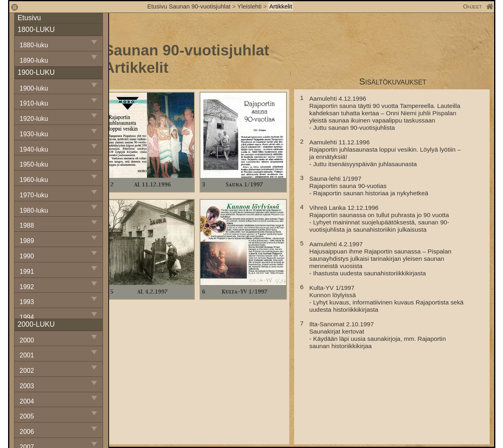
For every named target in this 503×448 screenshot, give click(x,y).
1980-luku (34, 210)
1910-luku (34, 103)
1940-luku (34, 149)
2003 (27, 386)
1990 (27, 256)
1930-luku (34, 134)
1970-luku (34, 195)
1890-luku (34, 60)
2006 (27, 432)
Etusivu (29, 18)
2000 (27, 340)
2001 (27, 355)
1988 (27, 225)
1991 (27, 272)
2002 (27, 371)
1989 (27, 241)
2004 (27, 401)
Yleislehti (249, 6)
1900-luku (34, 88)
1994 (27, 317)
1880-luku (34, 45)
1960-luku (34, 180)
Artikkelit (281, 6)
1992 (27, 287)
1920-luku (34, 119)
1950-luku (34, 164)
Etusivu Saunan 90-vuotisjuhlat (189, 6)
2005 (27, 416)
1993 (27, 302)
